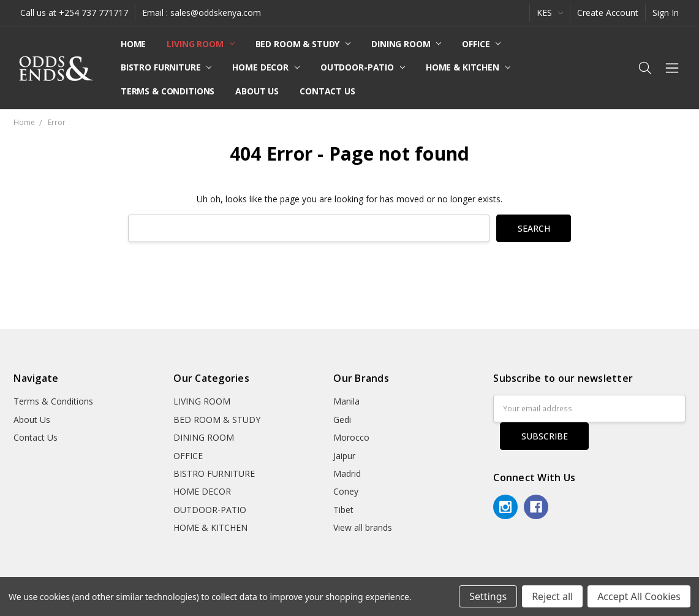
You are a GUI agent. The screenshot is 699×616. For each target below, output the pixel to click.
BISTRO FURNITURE (166, 67)
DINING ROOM (406, 44)
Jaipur (344, 456)
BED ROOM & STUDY (303, 44)
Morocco (351, 437)
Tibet (343, 510)
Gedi (342, 420)
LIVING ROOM (200, 44)
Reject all (552, 596)
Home (133, 44)
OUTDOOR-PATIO (363, 67)
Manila (346, 401)
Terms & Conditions (168, 91)
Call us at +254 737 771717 (74, 13)
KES (550, 13)
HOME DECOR (266, 67)
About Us (257, 91)
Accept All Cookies (639, 596)
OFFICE (481, 44)
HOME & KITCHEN (468, 67)
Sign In (666, 13)
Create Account (608, 13)
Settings (488, 596)
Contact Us (327, 91)
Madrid (347, 473)
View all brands (363, 527)
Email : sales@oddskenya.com (202, 13)
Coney (346, 491)
